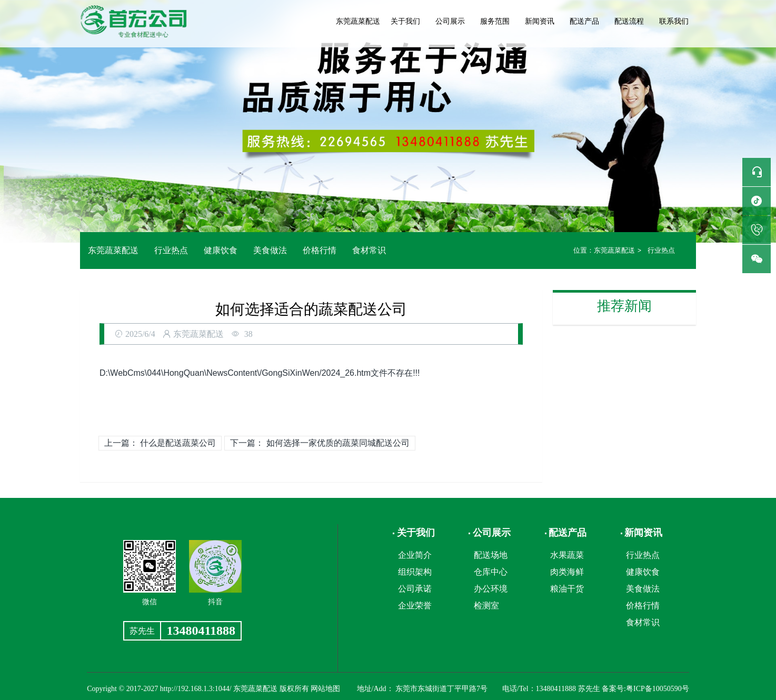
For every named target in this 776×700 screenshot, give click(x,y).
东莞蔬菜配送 (358, 21)
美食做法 (270, 250)
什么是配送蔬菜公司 (178, 443)
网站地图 (325, 689)
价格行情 (320, 250)
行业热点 (171, 250)
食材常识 (369, 250)
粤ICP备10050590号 (658, 689)
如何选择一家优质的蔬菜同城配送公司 (338, 443)
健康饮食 (221, 250)
